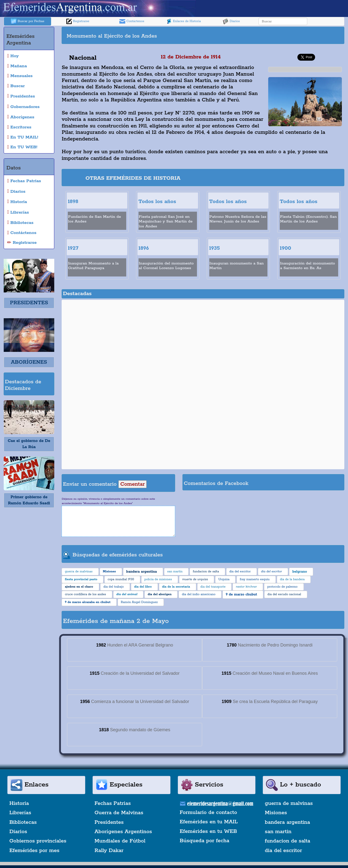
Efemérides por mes (34, 851)
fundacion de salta (287, 841)
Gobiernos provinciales (38, 841)
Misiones (276, 813)
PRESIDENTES (29, 303)
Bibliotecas (23, 822)
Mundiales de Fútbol (120, 841)
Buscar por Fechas (28, 21)
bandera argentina (287, 822)
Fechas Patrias (113, 803)
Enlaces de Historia (183, 21)
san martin (278, 832)
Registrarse (78, 21)
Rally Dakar (109, 851)
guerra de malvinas (289, 803)
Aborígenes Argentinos (123, 832)
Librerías (20, 813)
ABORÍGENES (29, 362)
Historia (19, 803)
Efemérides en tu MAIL (209, 822)
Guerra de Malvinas (119, 813)
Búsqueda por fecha (205, 841)
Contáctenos (132, 21)
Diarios (231, 21)
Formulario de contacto (209, 813)
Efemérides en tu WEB (209, 831)
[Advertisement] (273, 35)
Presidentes (109, 822)
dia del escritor (283, 851)
